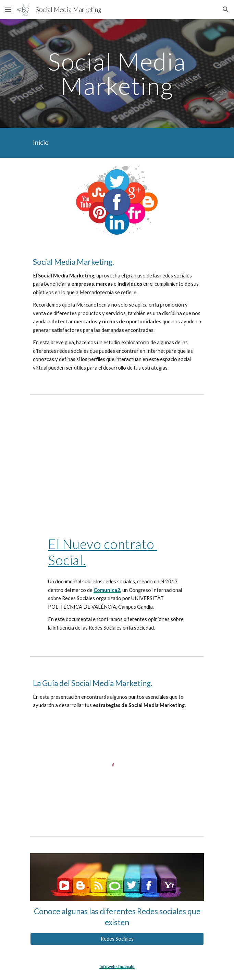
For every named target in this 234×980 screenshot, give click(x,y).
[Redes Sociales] (117, 939)
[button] (8, 9)
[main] (117, 73)
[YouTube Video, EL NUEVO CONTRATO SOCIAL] (117, 463)
